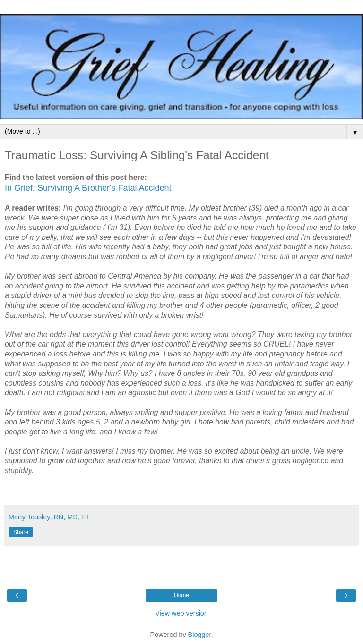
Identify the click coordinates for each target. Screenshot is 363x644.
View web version (181, 613)
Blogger (200, 635)
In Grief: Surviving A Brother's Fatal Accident (88, 188)
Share (21, 532)
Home (181, 595)
